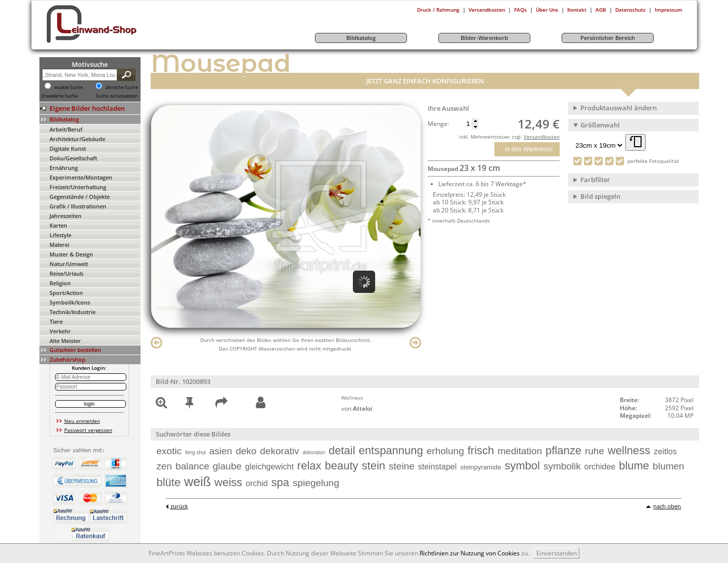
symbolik (562, 466)
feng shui (195, 452)
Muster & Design (71, 254)
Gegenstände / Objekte (80, 197)
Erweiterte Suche (60, 96)
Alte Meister (65, 341)
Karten (58, 225)
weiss (228, 482)
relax (309, 466)
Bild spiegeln (600, 196)
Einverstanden (557, 553)
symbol (522, 466)
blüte (169, 482)
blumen (668, 466)
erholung (445, 451)
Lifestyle (60, 235)
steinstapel (438, 467)
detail (342, 450)
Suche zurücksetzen (117, 96)
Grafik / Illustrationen (78, 206)
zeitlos (665, 451)
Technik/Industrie (73, 312)
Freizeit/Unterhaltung (78, 187)
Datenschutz (630, 10)
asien (221, 451)
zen (165, 466)
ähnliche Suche (122, 88)
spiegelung (316, 483)
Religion (60, 283)
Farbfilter (595, 180)
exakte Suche (69, 88)
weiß (197, 482)
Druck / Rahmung (438, 10)
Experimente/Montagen (81, 177)
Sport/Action (66, 293)
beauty (342, 466)
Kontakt (577, 10)
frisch (481, 450)
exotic (169, 451)
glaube (227, 466)
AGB (601, 10)
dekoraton (313, 452)
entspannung (391, 450)
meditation (520, 451)
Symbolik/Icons (70, 302)
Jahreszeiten (65, 216)
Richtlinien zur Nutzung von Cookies (470, 553)
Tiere (56, 321)
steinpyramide (481, 467)
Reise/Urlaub (66, 273)
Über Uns (547, 10)
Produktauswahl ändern (619, 108)
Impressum (669, 10)
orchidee (600, 467)
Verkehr (60, 331)
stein (374, 466)
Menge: (438, 124)
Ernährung (64, 168)
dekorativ (279, 451)
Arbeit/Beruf (66, 129)
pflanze (563, 450)
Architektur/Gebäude (77, 139)
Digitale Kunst (68, 148)
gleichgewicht (269, 467)
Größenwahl (600, 125)
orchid (257, 483)
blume (634, 466)
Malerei (59, 245)
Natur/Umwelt (69, 264)
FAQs (520, 10)
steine (402, 466)
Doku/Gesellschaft (73, 158)
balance (192, 466)
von (357, 408)
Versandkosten (487, 10)
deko (246, 451)
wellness (629, 450)
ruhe (595, 451)
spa (280, 482)
